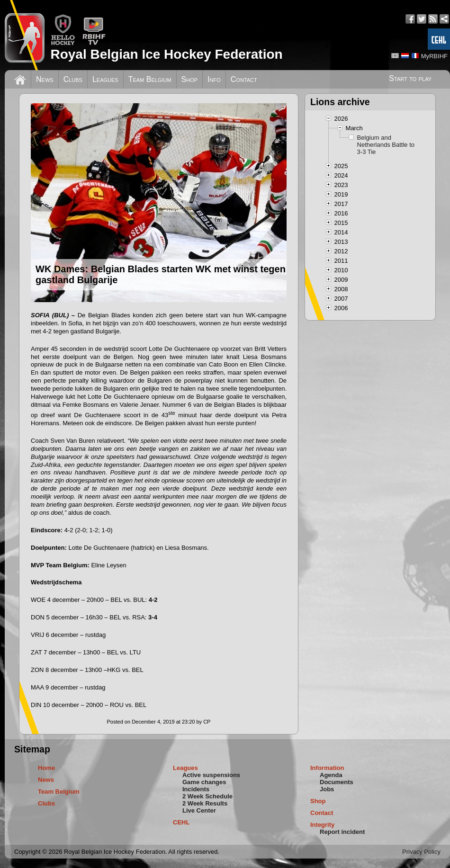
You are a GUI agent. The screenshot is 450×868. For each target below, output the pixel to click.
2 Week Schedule (207, 796)
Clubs (73, 79)
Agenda (331, 775)
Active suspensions (211, 775)
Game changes (204, 782)
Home (46, 768)
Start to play (410, 78)
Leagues (105, 79)
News (45, 79)
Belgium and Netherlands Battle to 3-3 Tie (386, 145)
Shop (190, 79)
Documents (337, 782)
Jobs (327, 789)
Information (327, 768)
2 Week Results (205, 803)
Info (214, 79)
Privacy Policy (421, 852)
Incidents (196, 789)
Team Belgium (150, 79)
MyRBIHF (434, 56)
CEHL (181, 822)
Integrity (322, 825)
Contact (244, 79)
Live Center (199, 810)
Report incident (342, 832)
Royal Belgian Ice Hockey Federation (166, 54)
